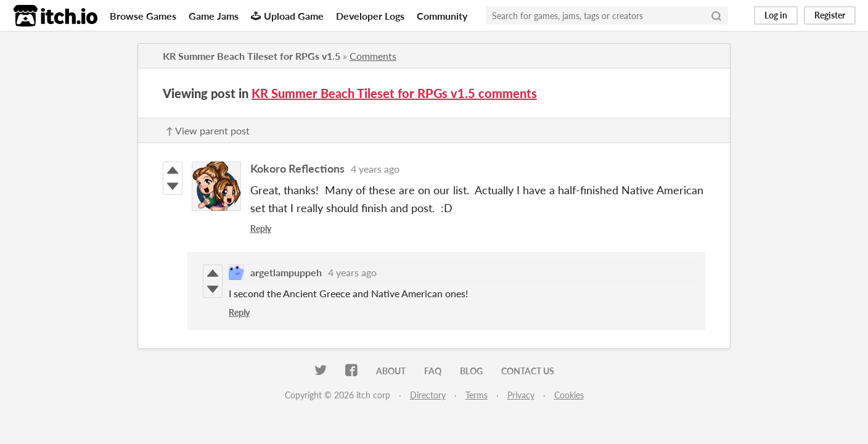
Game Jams (214, 16)
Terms (477, 395)
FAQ (433, 371)
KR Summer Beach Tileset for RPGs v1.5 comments (394, 93)
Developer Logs (370, 16)
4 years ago (375, 169)
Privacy (521, 395)
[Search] (716, 15)
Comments (373, 56)
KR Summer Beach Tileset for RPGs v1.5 (252, 56)
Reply (261, 228)
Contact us (528, 371)
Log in (776, 15)
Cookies (569, 395)
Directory (428, 395)
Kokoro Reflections (297, 168)
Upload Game (287, 16)
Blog (471, 371)
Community (442, 16)
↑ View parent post (208, 130)
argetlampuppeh (286, 272)
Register (830, 15)
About (391, 371)
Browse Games (143, 16)
